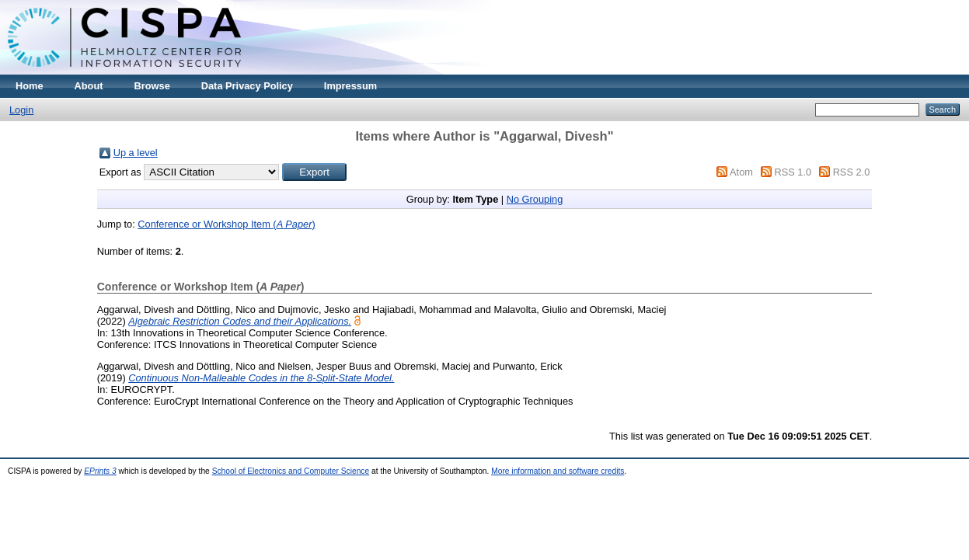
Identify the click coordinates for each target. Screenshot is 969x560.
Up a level (136, 153)
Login (21, 110)
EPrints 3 (100, 471)
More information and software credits (558, 471)
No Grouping (535, 199)
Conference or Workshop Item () (226, 224)
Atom (741, 172)
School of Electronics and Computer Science (291, 471)
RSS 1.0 (793, 172)
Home (30, 86)
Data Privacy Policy (247, 86)
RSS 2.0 (852, 172)
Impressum (350, 86)
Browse (152, 86)
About (89, 86)
